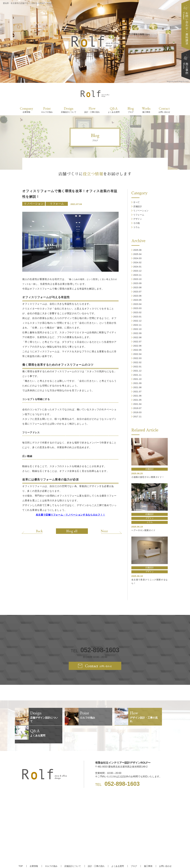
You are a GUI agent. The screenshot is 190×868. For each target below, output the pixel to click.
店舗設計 (138, 206)
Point (47, 110)
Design (69, 110)
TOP (21, 848)
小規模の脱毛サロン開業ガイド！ (148, 477)
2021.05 (137, 400)
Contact (164, 110)
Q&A (114, 110)
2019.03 (137, 412)
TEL (95, 650)
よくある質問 (117, 848)
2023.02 (137, 312)
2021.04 (137, 404)
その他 (137, 223)
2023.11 (137, 275)
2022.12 (137, 321)
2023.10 (137, 279)
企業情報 (34, 848)
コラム (137, 227)
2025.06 (137, 250)
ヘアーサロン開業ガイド (143, 530)
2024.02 (137, 262)
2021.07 (137, 392)
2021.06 (137, 396)
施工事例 (148, 848)
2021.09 (137, 383)
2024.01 (137, 267)
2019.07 (137, 408)
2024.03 (137, 258)
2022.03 (137, 358)
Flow (92, 110)
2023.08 (137, 287)
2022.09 (137, 333)
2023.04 (137, 304)
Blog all (72, 531)
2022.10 (137, 329)
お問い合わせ (165, 848)
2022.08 (137, 337)
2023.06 (137, 296)
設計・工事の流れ (96, 848)
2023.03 (137, 308)
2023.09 (137, 283)
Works (146, 110)
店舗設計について (73, 848)
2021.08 (137, 387)
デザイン (138, 219)
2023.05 (137, 300)
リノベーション (34, 204)
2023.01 (137, 317)
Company (26, 110)
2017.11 (137, 417)
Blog (131, 110)
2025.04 (137, 254)
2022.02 (137, 362)
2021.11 (137, 375)
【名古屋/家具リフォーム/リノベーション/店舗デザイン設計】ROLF (95, 860)
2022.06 (137, 346)
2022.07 (137, 342)
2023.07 (137, 292)
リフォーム (57, 204)
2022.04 (137, 354)
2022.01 (137, 367)
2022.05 (137, 350)
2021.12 (137, 371)
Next (104, 531)
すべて (137, 202)
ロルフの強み (51, 848)
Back (40, 531)
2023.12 (137, 271)
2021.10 (137, 379)
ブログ (133, 848)
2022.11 (137, 325)
